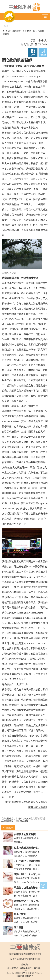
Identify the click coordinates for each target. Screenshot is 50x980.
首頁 (7, 31)
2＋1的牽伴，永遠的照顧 (27, 861)
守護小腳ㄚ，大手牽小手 (27, 874)
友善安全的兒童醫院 (25, 834)
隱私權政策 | (35, 954)
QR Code (41, 44)
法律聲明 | (35, 959)
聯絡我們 (25, 964)
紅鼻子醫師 (20, 914)
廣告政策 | (15, 959)
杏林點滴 (27, 31)
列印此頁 (27, 44)
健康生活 (17, 31)
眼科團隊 (19, 928)
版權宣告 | (25, 959)
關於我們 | (14, 954)
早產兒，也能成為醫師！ (27, 888)
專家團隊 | (24, 954)
